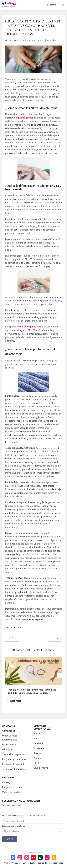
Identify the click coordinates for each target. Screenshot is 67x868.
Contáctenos (9, 731)
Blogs (36, 738)
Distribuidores (9, 744)
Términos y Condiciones (14, 769)
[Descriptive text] (16, 701)
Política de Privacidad (13, 764)
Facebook (38, 743)
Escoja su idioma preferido (14, 826)
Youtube (38, 758)
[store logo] (9, 5)
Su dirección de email (11, 805)
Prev (12, 638)
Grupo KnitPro (41, 768)
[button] (7, 676)
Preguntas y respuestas (14, 759)
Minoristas (8, 749)
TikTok (37, 763)
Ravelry (37, 753)
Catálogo (7, 782)
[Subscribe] (10, 839)
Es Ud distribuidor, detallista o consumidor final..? (24, 815)
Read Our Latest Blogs (34, 651)
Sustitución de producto (14, 754)
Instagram (39, 748)
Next (55, 638)
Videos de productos (13, 792)
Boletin (37, 733)
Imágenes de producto (14, 787)
